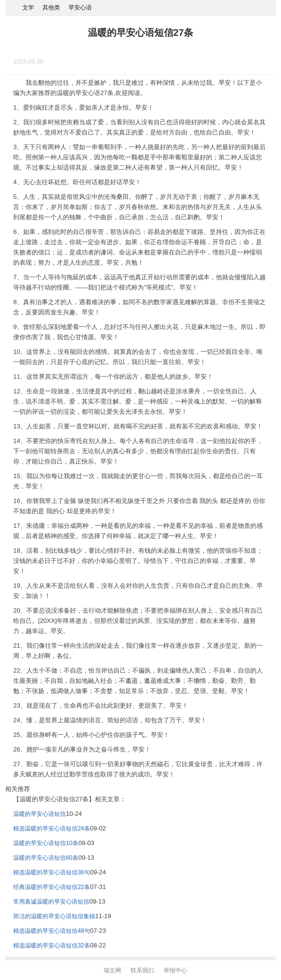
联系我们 (142, 970)
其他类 (51, 7)
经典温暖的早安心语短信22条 (52, 887)
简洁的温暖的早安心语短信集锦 (54, 916)
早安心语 (80, 7)
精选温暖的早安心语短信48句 (52, 931)
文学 (28, 7)
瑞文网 (112, 970)
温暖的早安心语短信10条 (46, 843)
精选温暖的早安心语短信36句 (52, 872)
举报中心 (175, 970)
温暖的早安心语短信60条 (46, 858)
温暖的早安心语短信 (40, 814)
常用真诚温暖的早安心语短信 (51, 902)
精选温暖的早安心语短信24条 (52, 828)
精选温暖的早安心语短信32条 (52, 945)
